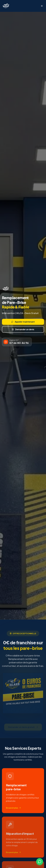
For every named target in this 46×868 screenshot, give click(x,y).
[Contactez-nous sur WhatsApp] (40, 862)
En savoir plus (13, 809)
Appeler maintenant (23, 322)
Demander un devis (23, 329)
